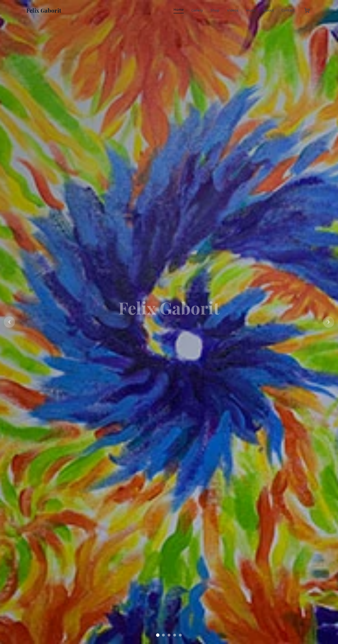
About (269, 10)
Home (179, 10)
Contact (288, 10)
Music (251, 10)
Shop (215, 10)
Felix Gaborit (44, 10)
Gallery (197, 10)
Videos (233, 10)
